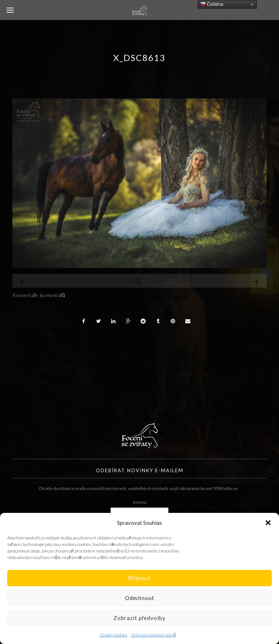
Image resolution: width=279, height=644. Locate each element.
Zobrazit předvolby (140, 618)
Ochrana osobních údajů (153, 635)
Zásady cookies (113, 635)
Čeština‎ (212, 4)
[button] (268, 523)
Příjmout (140, 578)
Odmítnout (140, 598)
